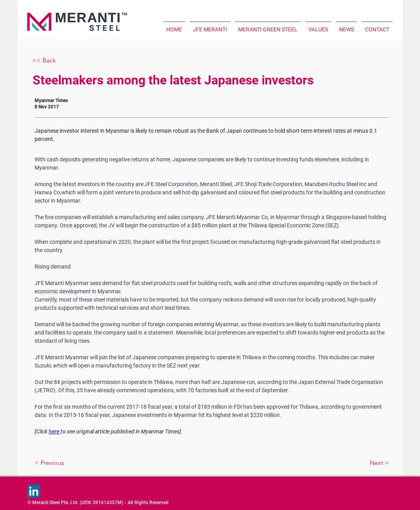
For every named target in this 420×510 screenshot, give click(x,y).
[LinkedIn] (34, 491)
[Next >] (348, 463)
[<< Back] (58, 61)
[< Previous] (75, 463)
